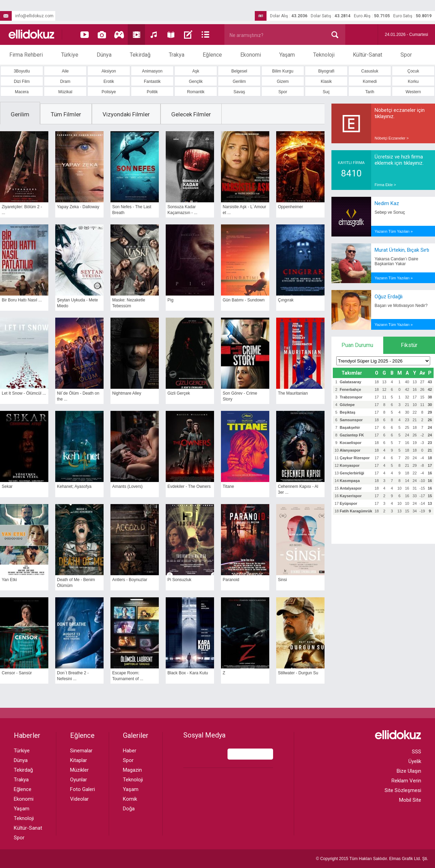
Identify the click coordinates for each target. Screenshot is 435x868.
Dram (65, 81)
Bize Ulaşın (409, 771)
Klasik (326, 81)
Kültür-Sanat (368, 55)
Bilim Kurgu (283, 71)
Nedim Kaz (387, 203)
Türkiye (70, 55)
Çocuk (413, 71)
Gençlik (196, 81)
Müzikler (79, 770)
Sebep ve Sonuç (390, 212)
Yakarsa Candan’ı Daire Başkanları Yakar (397, 261)
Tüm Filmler (66, 114)
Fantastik (152, 81)
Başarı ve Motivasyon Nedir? (401, 306)
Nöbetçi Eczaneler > (392, 138)
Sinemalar (81, 751)
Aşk (196, 71)
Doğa (129, 809)
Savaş (239, 92)
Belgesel (239, 71)
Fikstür (409, 345)
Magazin (132, 770)
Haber (130, 751)
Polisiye (109, 92)
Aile (65, 71)
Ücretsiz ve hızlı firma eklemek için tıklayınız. (399, 160)
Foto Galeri (83, 789)
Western (413, 92)
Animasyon (152, 71)
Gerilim (239, 81)
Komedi (370, 81)
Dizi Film (22, 81)
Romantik (196, 92)
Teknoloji (324, 55)
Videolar (79, 799)
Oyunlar (79, 780)
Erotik (109, 81)
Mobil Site (410, 800)
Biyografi (326, 71)
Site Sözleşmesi (403, 790)
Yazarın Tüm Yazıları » (394, 231)
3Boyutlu (22, 71)
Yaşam (287, 55)
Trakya (177, 55)
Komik (130, 799)
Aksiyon (109, 71)
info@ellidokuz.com (27, 16)
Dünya (104, 55)
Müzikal (65, 92)
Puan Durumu (357, 345)
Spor (406, 55)
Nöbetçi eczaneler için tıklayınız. (400, 113)
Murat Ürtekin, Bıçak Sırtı (402, 250)
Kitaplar (79, 760)
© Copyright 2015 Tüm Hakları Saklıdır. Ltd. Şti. (372, 859)
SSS (417, 752)
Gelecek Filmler (191, 114)
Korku (413, 81)
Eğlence (212, 55)
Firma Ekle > (385, 185)
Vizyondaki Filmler (126, 114)
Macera (22, 92)
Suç (326, 92)
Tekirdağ (140, 55)
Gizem (283, 81)
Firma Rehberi (26, 55)
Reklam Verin (406, 781)
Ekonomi (251, 55)
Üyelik (415, 761)
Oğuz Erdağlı (389, 297)
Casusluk (370, 71)
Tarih (370, 92)
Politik (152, 92)
